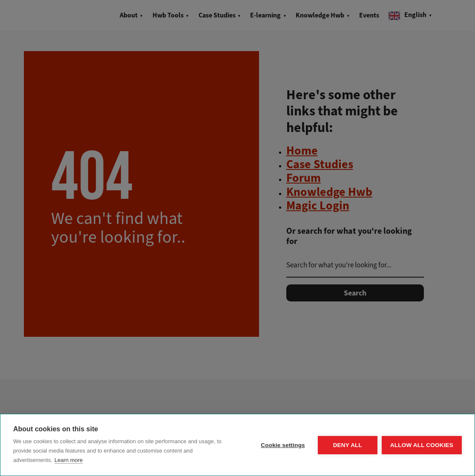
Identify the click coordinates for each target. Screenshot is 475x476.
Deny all (348, 445)
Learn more (69, 460)
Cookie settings (283, 445)
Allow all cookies (422, 445)
